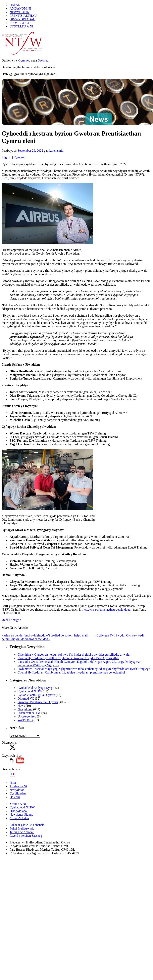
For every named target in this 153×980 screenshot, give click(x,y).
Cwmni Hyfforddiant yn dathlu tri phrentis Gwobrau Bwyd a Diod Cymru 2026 (68, 658)
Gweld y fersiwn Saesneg (26, 836)
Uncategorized (27, 716)
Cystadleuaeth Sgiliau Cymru (36, 695)
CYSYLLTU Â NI (21, 26)
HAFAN (15, 5)
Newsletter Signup (21, 815)
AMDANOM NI (20, 8)
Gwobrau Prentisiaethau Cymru (38, 702)
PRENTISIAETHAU (23, 16)
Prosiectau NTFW (29, 713)
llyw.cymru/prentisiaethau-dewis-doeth (106, 610)
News (21, 706)
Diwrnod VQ (26, 698)
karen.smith (57, 151)
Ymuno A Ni (18, 804)
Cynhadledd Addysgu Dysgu (36, 688)
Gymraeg (24, 60)
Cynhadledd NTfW (30, 691)
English (6, 157)
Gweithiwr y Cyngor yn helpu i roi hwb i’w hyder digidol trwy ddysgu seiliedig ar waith (74, 654)
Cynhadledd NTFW (22, 807)
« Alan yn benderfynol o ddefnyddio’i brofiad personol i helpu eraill (45, 635)
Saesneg (43, 60)
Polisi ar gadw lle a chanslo (27, 825)
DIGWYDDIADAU (23, 19)
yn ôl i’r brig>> (11, 620)
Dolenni (15, 797)
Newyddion (25, 709)
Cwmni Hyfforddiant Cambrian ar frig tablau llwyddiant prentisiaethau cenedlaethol (71, 672)
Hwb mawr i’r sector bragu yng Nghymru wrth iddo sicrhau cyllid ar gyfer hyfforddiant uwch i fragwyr (84, 669)
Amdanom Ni (18, 786)
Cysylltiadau (18, 793)
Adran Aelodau (19, 818)
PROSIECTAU (19, 23)
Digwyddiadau (19, 811)
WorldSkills (25, 720)
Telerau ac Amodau (22, 832)
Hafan (13, 783)
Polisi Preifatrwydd (22, 828)
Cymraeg (19, 157)
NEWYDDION (20, 12)
